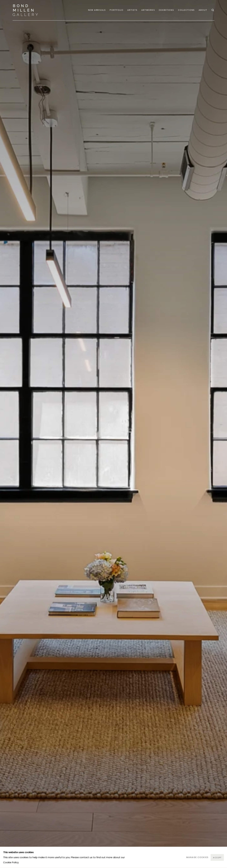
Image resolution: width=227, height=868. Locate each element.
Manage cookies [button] (197, 857)
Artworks (148, 10)
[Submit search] (213, 10)
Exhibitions (166, 10)
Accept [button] (217, 857)
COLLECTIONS (186, 10)
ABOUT (203, 10)
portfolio (117, 10)
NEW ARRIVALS (97, 10)
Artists (132, 10)
